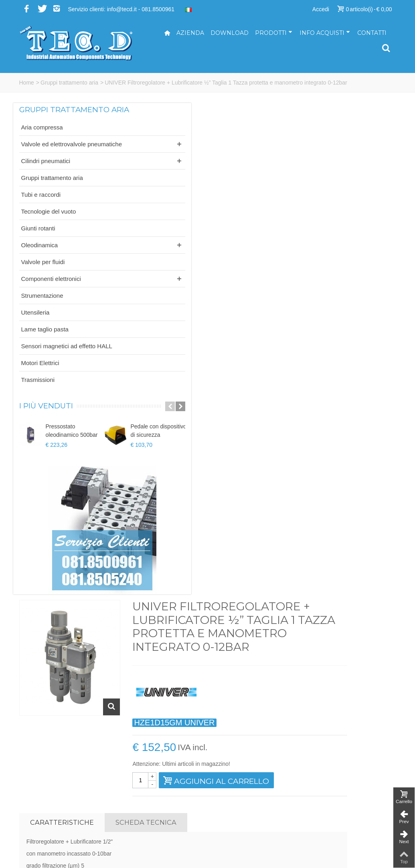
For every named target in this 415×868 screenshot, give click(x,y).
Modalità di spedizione (339, 802)
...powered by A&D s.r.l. (49, 856)
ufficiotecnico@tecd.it (240, 794)
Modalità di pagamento (339, 794)
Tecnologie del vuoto (49, 229)
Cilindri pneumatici (46, 178)
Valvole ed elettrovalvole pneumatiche (54, 157)
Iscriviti (344, 679)
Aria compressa (42, 136)
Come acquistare (332, 785)
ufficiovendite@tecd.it (240, 802)
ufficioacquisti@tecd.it (241, 811)
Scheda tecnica (243, 338)
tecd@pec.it (229, 777)
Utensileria (35, 330)
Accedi (321, 9)
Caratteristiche (159, 338)
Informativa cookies (335, 828)
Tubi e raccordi (41, 212)
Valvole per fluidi (43, 279)
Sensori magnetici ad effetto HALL (49, 367)
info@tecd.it (229, 769)
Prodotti (274, 33)
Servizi (319, 777)
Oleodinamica (40, 262)
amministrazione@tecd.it (245, 785)
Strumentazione (42, 313)
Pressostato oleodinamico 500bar (72, 457)
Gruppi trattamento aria (69, 83)
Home (27, 83)
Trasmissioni (38, 405)
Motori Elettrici (40, 389)
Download (230, 33)
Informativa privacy (334, 819)
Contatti (372, 33)
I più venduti (46, 432)
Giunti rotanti (38, 245)
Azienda (190, 33)
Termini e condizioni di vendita (348, 811)
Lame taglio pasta (45, 346)
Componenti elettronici (51, 296)
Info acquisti (325, 33)
